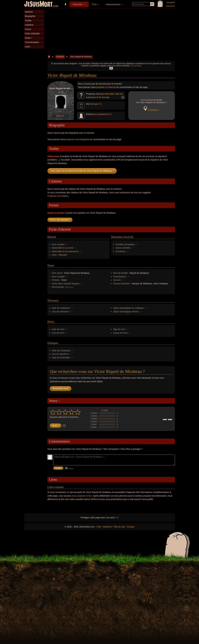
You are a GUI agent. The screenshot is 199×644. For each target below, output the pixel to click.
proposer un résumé (106, 87)
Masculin (63, 255)
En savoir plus (136, 66)
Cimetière (78, 4)
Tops (94, 4)
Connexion (170, 6)
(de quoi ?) (96, 104)
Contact (131, 527)
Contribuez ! (154, 110)
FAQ (99, 527)
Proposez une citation (58, 196)
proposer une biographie (78, 139)
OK (111, 68)
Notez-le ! (61, 116)
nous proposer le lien (82, 496)
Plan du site (119, 527)
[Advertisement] (111, 32)
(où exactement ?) (103, 114)
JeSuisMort (38, 4)
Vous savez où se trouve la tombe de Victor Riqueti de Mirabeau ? (82, 171)
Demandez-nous (61, 389)
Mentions (107, 527)
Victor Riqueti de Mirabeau (81, 57)
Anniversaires (113, 4)
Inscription (171, 2)
